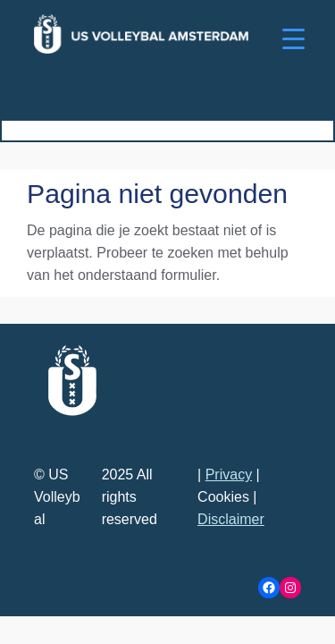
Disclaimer (231, 519)
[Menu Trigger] (293, 38)
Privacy (229, 475)
